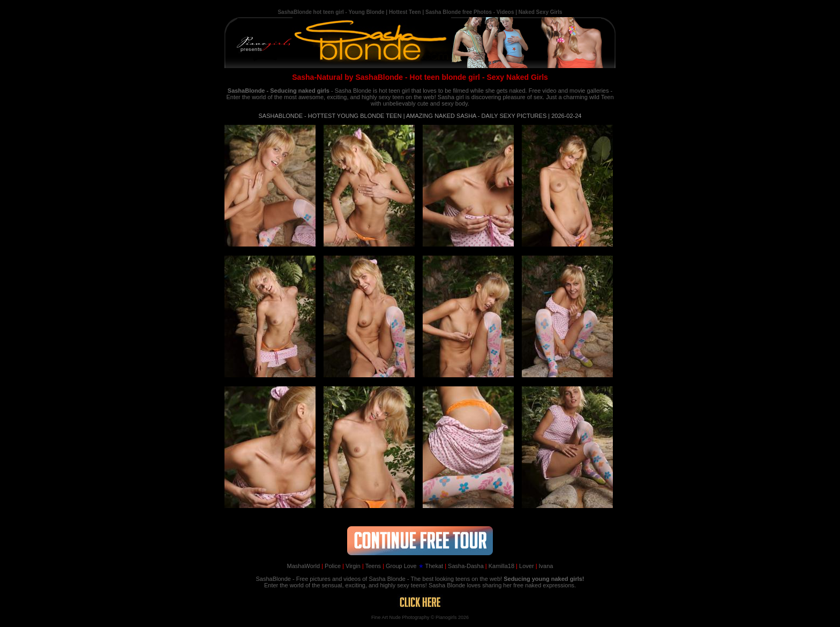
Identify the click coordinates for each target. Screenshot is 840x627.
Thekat (431, 566)
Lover (525, 566)
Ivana (545, 566)
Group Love (399, 566)
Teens (372, 566)
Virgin (351, 566)
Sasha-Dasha (464, 566)
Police (331, 566)
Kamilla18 (500, 566)
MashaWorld (304, 566)
